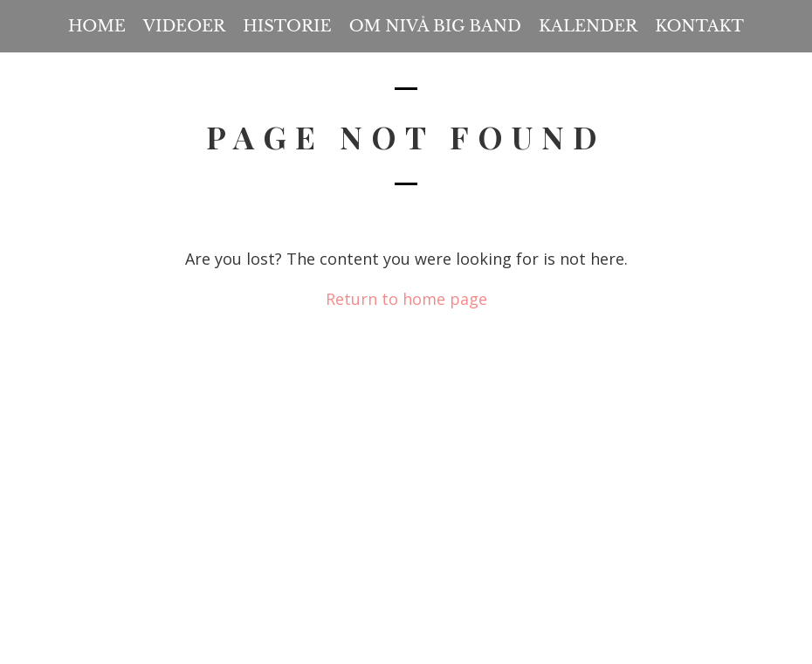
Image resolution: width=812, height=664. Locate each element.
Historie (287, 26)
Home (97, 26)
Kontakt (699, 26)
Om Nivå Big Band (435, 26)
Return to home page (406, 299)
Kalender (588, 26)
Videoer (184, 26)
